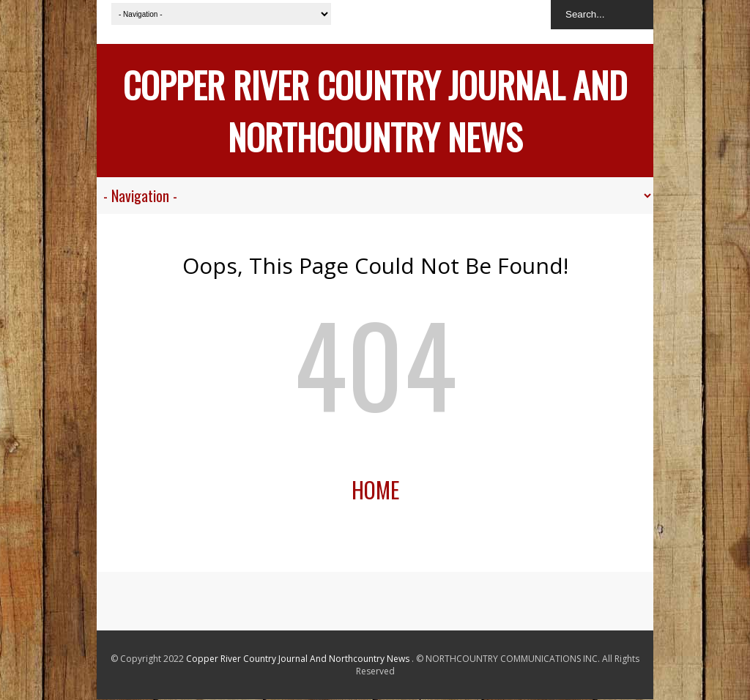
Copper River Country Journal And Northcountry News (375, 111)
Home (375, 489)
